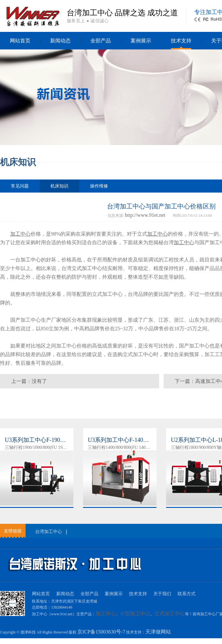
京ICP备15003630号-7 (101, 632)
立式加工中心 (87, 268)
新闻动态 (60, 41)
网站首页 (20, 41)
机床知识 (59, 188)
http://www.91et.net (145, 215)
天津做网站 (158, 632)
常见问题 (20, 186)
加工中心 (31, 260)
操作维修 (99, 186)
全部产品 (101, 41)
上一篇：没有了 (29, 381)
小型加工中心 (135, 614)
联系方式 (187, 594)
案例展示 (141, 41)
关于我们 (162, 594)
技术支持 (181, 41)
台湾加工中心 (49, 532)
